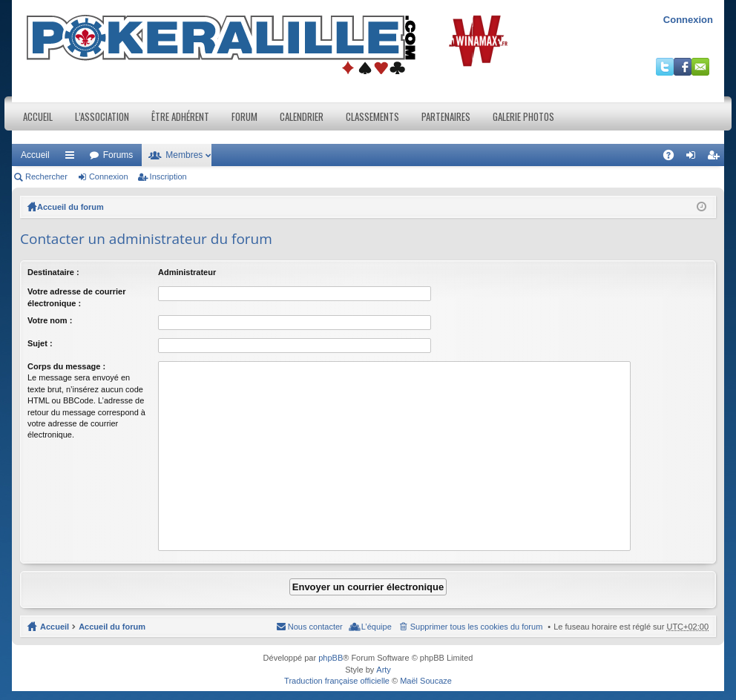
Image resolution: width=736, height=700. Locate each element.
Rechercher (46, 176)
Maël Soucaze (426, 681)
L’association (102, 116)
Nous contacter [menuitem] (315, 627)
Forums (118, 155)
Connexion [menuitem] (694, 158)
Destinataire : (53, 272)
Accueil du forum (70, 207)
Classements (372, 116)
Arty (384, 670)
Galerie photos (523, 116)
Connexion (688, 20)
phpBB (331, 658)
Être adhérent (180, 116)
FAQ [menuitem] (673, 158)
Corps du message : (66, 366)
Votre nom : (50, 320)
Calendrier (302, 116)
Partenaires (446, 116)
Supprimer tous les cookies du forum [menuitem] (477, 627)
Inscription (168, 176)
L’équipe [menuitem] (377, 627)
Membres (184, 155)
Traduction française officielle (337, 681)
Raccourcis (73, 158)
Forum (244, 116)
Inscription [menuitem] (716, 158)
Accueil (38, 116)
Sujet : (40, 343)
